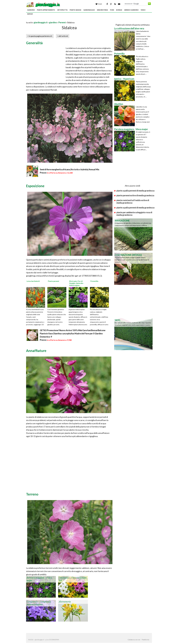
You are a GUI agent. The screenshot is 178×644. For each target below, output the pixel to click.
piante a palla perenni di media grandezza (135, 191)
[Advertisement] (53, 20)
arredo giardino (131, 10)
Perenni (62, 22)
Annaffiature (36, 351)
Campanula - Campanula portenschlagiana (39, 603)
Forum (99, 4)
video (143, 10)
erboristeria (102, 10)
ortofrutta (62, 10)
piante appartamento (46, 10)
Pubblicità (145, 640)
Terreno (32, 494)
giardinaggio (89, 10)
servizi (30, 14)
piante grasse (75, 10)
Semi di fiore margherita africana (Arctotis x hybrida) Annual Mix (70, 169)
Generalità (34, 43)
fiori (112, 10)
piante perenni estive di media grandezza (135, 195)
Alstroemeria (65, 602)
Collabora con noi (134, 640)
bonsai (119, 10)
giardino (31, 10)
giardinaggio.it (41, 22)
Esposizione (35, 186)
